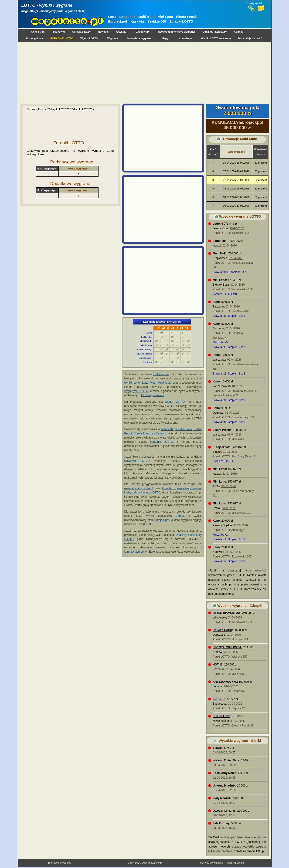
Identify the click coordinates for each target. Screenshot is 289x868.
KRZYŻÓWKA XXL (225, 682)
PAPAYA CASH (223, 630)
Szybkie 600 (157, 21)
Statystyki (59, 32)
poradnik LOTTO (161, 442)
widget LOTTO (175, 402)
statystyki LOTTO (137, 461)
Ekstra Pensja (187, 17)
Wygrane (112, 38)
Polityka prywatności (212, 863)
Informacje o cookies (59, 863)
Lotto (112, 17)
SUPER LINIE (222, 716)
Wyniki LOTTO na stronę (216, 38)
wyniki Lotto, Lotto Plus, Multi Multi (148, 383)
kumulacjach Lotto (136, 552)
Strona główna (34, 38)
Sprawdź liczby (81, 32)
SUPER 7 (219, 699)
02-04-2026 (237, 228)
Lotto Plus (127, 17)
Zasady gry (143, 32)
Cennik (238, 32)
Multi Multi (146, 17)
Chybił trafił (38, 32)
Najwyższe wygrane (139, 38)
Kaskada (137, 21)
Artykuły (121, 32)
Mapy (165, 38)
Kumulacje (185, 38)
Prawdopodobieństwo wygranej (176, 32)
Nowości (103, 32)
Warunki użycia (235, 863)
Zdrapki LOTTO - (83, 109)
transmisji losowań (153, 395)
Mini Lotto (165, 17)
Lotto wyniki (161, 374)
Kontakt (259, 3)
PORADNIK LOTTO (62, 38)
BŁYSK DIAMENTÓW (227, 613)
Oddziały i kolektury (214, 32)
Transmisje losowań (250, 38)
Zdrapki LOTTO (181, 21)
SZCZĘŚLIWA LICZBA (227, 647)
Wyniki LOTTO (89, 38)
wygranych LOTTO (136, 391)
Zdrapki (180, 516)
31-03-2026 (230, 452)
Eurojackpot (118, 21)
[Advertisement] (144, 73)
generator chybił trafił (139, 488)
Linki (250, 3)
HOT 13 (218, 665)
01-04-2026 (234, 435)
